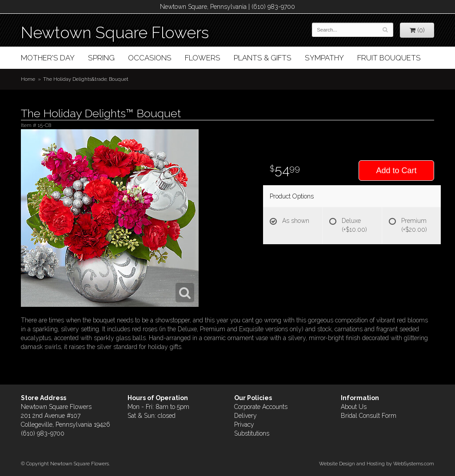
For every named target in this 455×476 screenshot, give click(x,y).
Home (28, 79)
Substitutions (252, 433)
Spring (101, 58)
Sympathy (324, 58)
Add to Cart (396, 171)
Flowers (203, 58)
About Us (354, 407)
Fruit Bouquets (389, 58)
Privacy (244, 424)
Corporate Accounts (261, 407)
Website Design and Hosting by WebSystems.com (377, 464)
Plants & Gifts (263, 58)
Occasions (150, 58)
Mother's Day (48, 58)
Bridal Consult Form (369, 416)
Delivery (245, 416)
